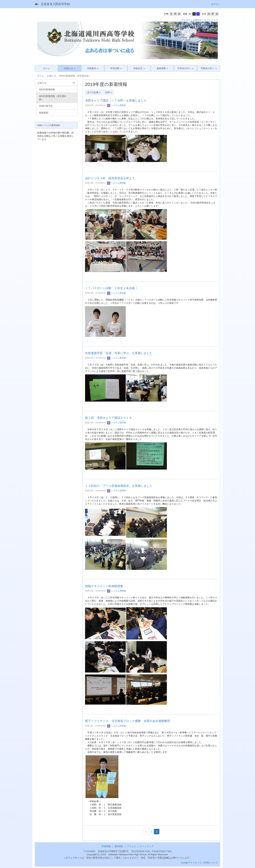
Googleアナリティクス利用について (199, 863)
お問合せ (197, 20)
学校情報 (106, 846)
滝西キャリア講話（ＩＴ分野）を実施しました (116, 101)
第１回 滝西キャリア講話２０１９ (108, 418)
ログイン (216, 4)
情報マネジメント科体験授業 (104, 586)
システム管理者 (117, 105)
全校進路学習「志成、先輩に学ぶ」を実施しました (119, 353)
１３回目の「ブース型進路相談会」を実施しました (119, 486)
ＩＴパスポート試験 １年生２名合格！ (111, 288)
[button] (70, 68)
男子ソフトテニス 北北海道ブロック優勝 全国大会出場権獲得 (127, 721)
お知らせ (52, 76)
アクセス (186, 20)
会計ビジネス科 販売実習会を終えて (110, 178)
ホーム (41, 76)
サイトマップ (211, 20)
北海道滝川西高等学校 (55, 4)
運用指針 (119, 846)
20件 (108, 92)
